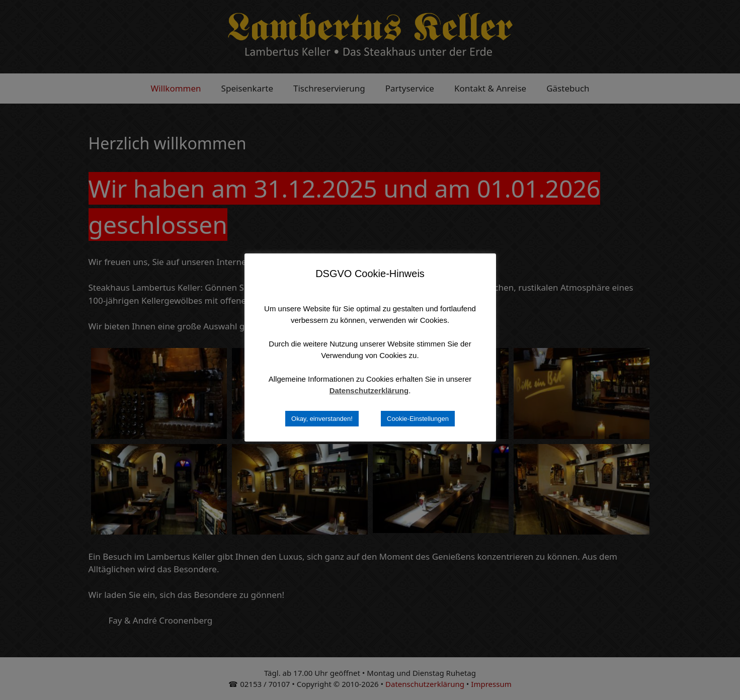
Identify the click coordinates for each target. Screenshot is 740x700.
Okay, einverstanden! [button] (322, 419)
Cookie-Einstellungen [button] (418, 419)
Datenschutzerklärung (369, 390)
